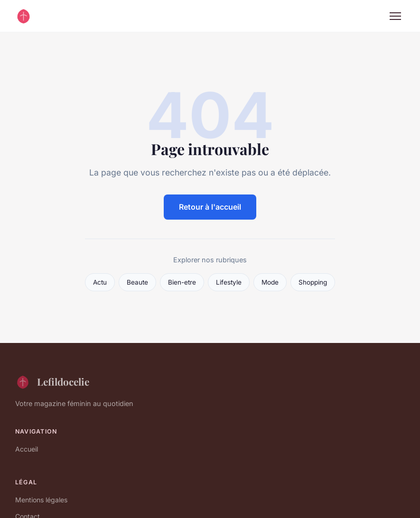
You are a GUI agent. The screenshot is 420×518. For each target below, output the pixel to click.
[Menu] (395, 16)
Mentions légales (41, 500)
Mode (270, 282)
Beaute (137, 282)
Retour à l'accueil (210, 207)
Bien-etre (182, 282)
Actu (100, 282)
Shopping (313, 282)
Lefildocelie (52, 382)
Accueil (27, 449)
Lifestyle (229, 282)
